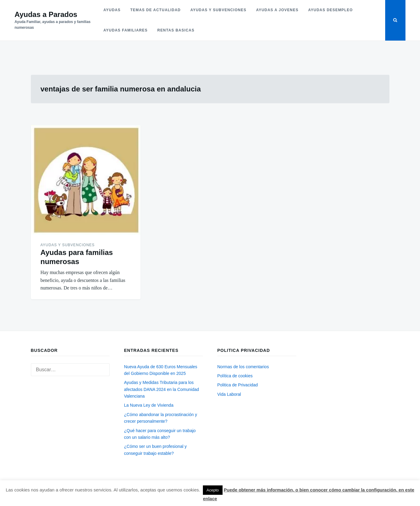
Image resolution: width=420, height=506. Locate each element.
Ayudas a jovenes (277, 10)
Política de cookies (235, 376)
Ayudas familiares (126, 30)
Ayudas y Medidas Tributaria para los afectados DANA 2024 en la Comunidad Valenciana (162, 389)
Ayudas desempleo (331, 10)
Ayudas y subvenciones (218, 10)
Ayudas (112, 10)
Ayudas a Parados (46, 14)
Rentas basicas (176, 30)
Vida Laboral (229, 394)
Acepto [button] (213, 490)
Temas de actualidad (155, 10)
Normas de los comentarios (243, 367)
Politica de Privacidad (238, 385)
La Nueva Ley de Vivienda (149, 405)
